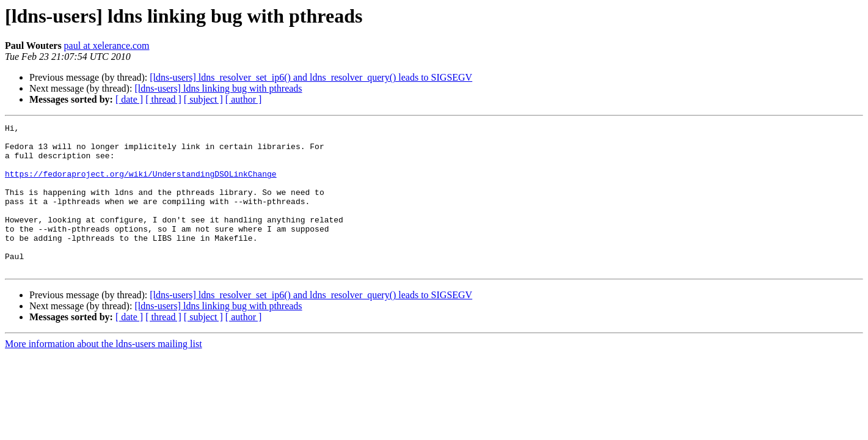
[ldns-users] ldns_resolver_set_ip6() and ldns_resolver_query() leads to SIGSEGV (311, 77)
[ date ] (129, 99)
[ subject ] (203, 99)
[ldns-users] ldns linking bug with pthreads (218, 88)
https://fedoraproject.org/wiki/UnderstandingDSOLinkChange (141, 185)
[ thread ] (163, 99)
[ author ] (244, 99)
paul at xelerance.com (107, 46)
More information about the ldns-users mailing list (104, 373)
